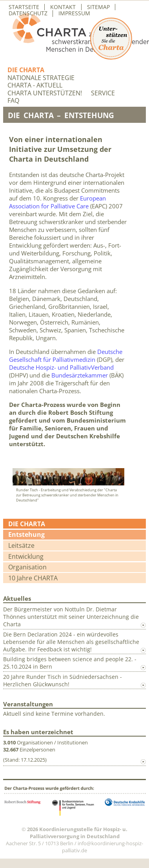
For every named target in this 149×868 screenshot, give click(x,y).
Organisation (27, 567)
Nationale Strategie (41, 78)
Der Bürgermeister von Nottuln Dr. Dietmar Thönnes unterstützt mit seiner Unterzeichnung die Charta (71, 617)
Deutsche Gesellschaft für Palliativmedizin (66, 356)
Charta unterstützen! (45, 93)
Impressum (74, 13)
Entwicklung (26, 556)
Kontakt (63, 7)
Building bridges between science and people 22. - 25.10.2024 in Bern (70, 663)
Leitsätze (21, 545)
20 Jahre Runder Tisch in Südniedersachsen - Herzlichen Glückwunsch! (63, 680)
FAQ (13, 101)
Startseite (24, 7)
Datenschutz (28, 13)
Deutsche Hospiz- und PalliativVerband (61, 367)
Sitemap (98, 7)
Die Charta (26, 70)
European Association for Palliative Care (57, 202)
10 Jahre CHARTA (33, 578)
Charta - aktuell (35, 85)
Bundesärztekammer (80, 375)
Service (103, 93)
